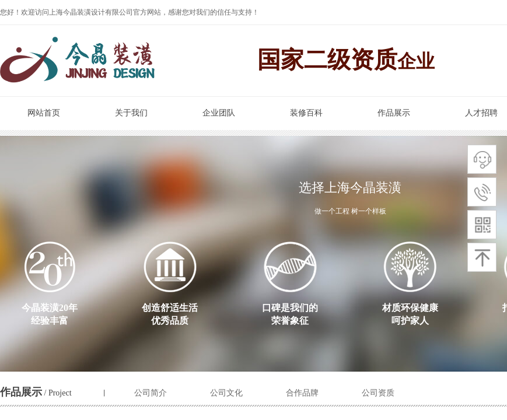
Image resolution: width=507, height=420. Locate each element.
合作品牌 (302, 393)
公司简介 (151, 393)
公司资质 (378, 393)
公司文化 (226, 393)
